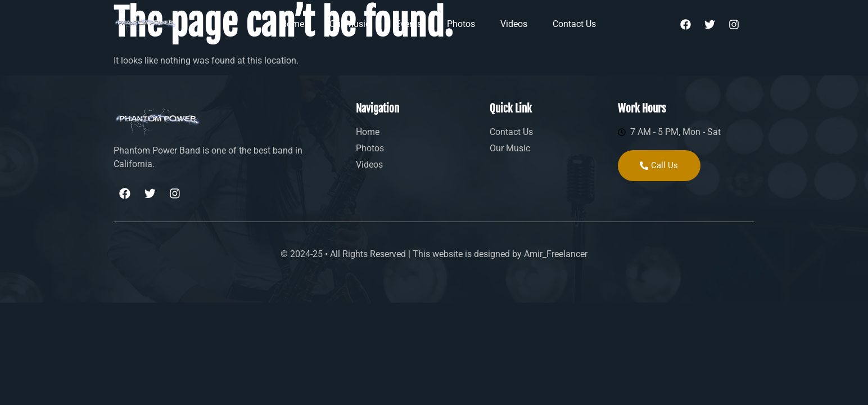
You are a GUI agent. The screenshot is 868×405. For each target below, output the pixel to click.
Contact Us (574, 24)
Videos (514, 24)
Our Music (350, 24)
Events (408, 24)
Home (292, 24)
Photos (461, 24)
